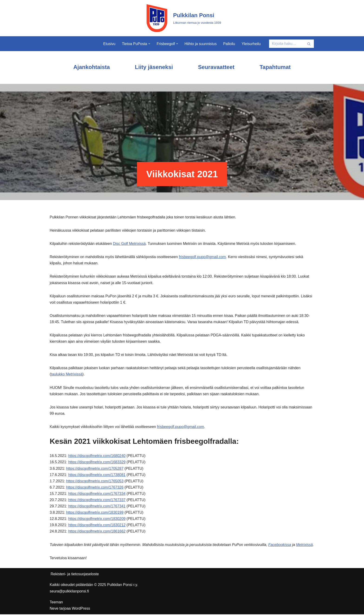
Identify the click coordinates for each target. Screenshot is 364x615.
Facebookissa (280, 545)
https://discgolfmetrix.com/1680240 (97, 456)
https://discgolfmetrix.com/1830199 (95, 513)
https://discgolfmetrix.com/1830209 (97, 519)
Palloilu (229, 44)
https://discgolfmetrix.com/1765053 (95, 482)
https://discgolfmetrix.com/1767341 (97, 507)
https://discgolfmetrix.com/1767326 (95, 488)
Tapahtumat (275, 67)
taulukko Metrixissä (67, 375)
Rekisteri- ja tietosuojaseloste (75, 575)
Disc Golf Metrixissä (129, 244)
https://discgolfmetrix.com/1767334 (97, 494)
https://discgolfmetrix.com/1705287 (95, 469)
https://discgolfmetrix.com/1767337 (97, 501)
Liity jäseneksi (154, 67)
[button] (149, 44)
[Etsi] (286, 44)
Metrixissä (305, 545)
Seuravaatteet (216, 67)
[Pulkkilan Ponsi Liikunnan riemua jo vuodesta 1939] (182, 18)
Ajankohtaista (91, 67)
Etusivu (109, 44)
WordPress (81, 609)
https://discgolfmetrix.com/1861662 (97, 532)
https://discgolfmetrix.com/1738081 (97, 475)
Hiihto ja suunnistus (201, 44)
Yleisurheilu (251, 44)
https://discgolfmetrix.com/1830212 (97, 526)
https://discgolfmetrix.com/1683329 (97, 463)
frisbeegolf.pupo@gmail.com (203, 257)
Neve (54, 609)
